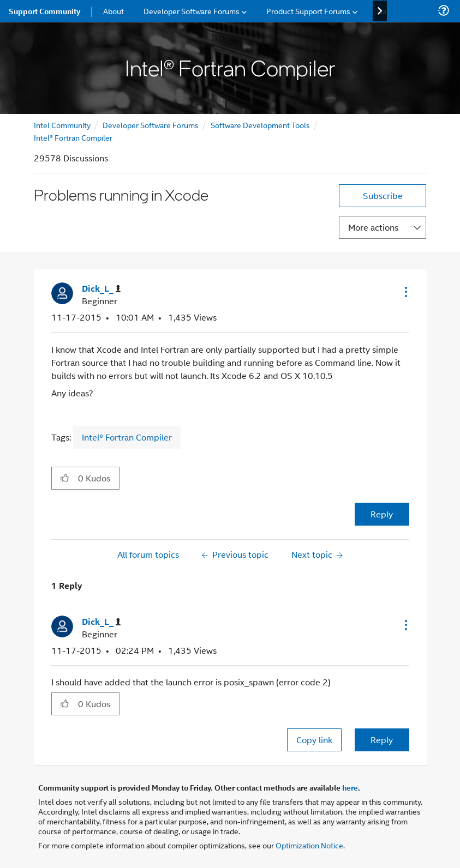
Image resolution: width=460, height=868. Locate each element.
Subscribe (383, 195)
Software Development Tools (260, 125)
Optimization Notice (309, 845)
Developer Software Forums (151, 125)
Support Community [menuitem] (44, 11)
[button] (405, 292)
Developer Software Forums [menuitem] (192, 11)
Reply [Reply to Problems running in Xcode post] (382, 514)
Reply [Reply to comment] (382, 740)
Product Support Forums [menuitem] (308, 11)
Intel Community (62, 125)
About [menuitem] (113, 11)
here (350, 787)
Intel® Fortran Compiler (73, 137)
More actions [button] (373, 227)
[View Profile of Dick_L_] (101, 289)
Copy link (314, 740)
